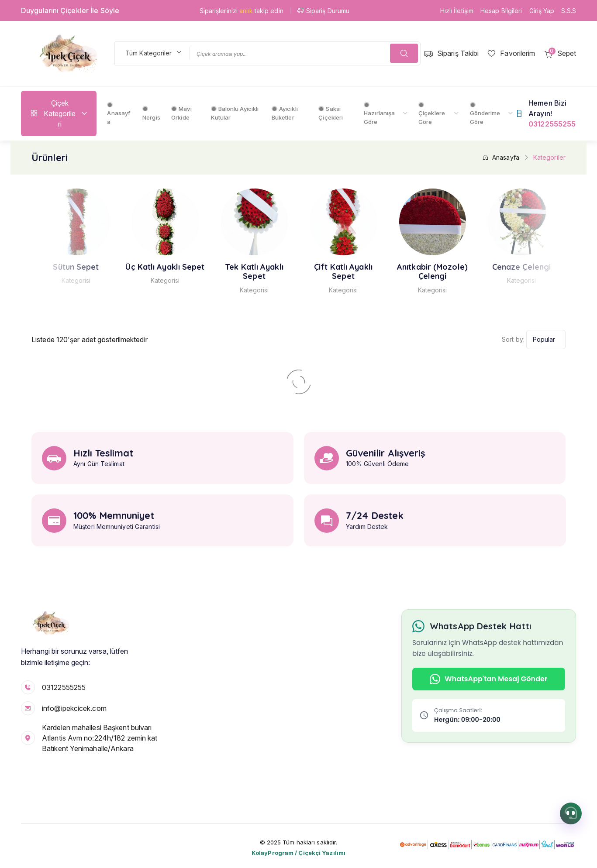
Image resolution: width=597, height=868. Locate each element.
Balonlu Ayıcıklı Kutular (235, 113)
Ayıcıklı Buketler (285, 113)
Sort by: (513, 339)
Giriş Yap (542, 11)
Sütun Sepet (94, 267)
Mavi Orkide (181, 113)
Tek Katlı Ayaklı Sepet (272, 272)
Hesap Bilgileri (501, 11)
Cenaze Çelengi (539, 267)
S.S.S (569, 11)
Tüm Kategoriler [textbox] (149, 53)
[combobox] (152, 53)
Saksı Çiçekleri (331, 113)
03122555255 (64, 687)
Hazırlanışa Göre (379, 114)
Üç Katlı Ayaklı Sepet (183, 267)
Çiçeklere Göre (432, 114)
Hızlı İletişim (457, 11)
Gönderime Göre (485, 114)
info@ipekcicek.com (74, 708)
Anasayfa (119, 114)
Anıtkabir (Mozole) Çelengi (450, 272)
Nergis (151, 113)
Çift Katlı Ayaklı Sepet (361, 272)
